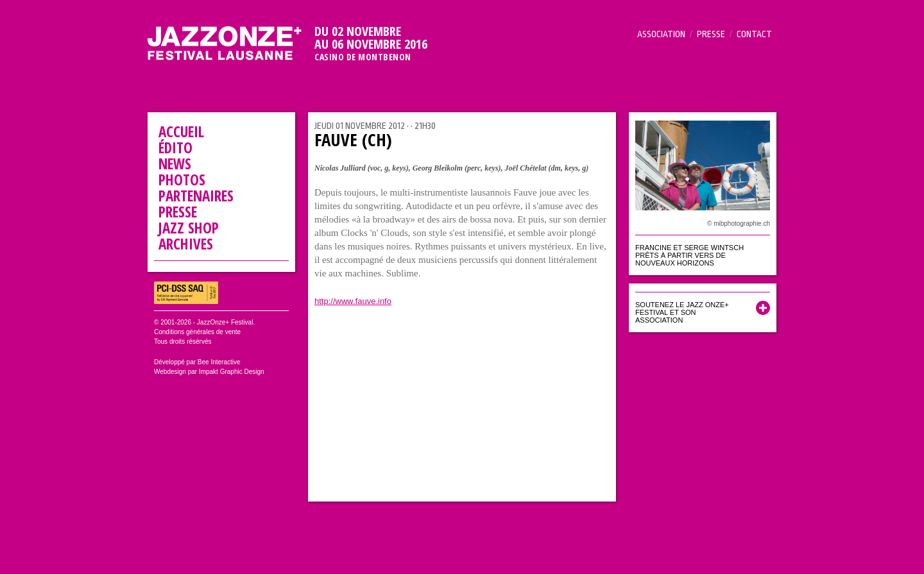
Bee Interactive (219, 362)
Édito (175, 148)
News (175, 164)
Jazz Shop (189, 228)
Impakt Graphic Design (232, 372)
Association (661, 34)
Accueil (181, 131)
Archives (186, 244)
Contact (754, 34)
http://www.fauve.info (353, 301)
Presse (711, 34)
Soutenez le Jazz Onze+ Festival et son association (682, 312)
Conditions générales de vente (197, 332)
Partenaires (196, 196)
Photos (182, 180)
